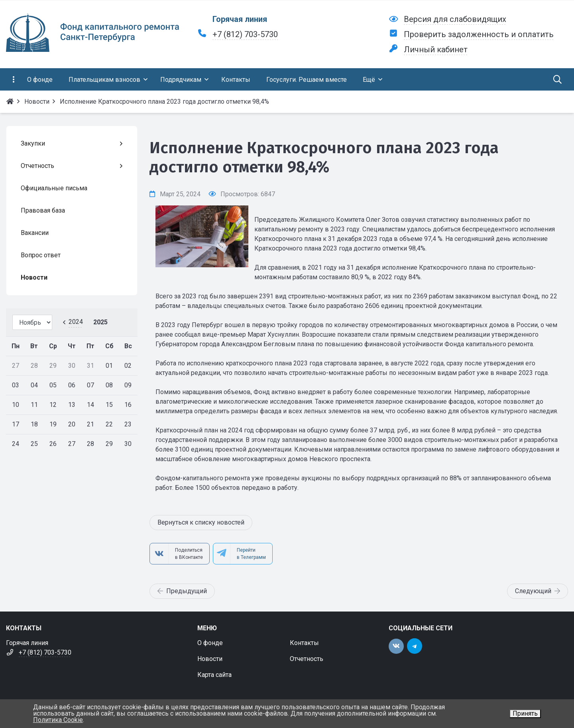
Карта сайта (214, 675)
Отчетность (307, 659)
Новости (210, 659)
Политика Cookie (58, 720)
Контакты (304, 643)
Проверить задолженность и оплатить (479, 34)
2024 (76, 322)
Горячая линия (240, 19)
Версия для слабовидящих (455, 19)
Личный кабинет (436, 49)
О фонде (210, 643)
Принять (525, 713)
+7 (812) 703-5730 (245, 34)
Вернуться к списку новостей (201, 522)
